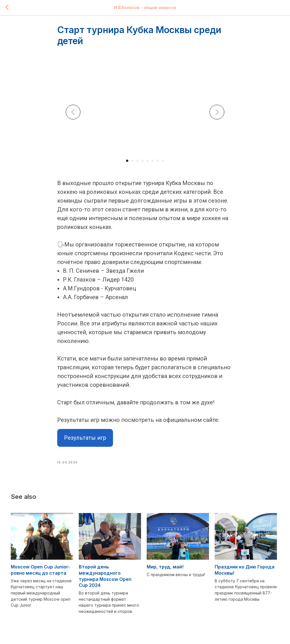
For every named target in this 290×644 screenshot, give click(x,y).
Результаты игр (85, 441)
